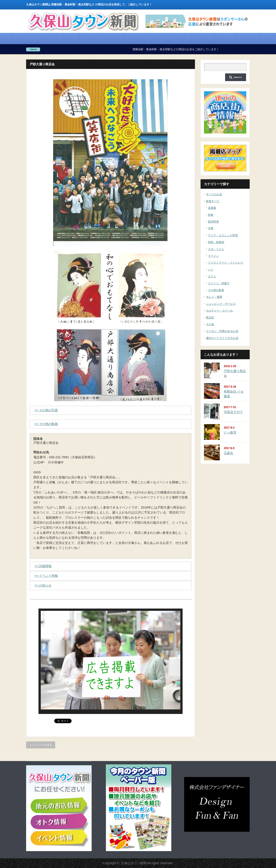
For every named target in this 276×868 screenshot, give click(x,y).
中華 (211, 228)
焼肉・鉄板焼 (216, 242)
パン (211, 270)
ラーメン (213, 256)
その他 (210, 324)
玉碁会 (228, 453)
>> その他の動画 (46, 424)
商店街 (210, 318)
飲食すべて (213, 201)
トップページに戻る (41, 745)
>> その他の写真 (46, 410)
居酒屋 (212, 208)
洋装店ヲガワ (233, 412)
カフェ (212, 276)
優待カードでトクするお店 (222, 338)
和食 (211, 215)
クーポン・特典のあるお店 (222, 331)
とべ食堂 (230, 432)
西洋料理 (213, 222)
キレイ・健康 (214, 297)
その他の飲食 (216, 290)
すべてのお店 (214, 194)
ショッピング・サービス (221, 304)
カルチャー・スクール (219, 311)
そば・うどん (216, 249)
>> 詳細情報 (43, 566)
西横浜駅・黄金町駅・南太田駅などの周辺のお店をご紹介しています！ (186, 49)
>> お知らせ (43, 585)
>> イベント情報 (46, 576)
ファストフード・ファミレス (226, 263)
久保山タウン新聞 (134, 863)
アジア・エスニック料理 (223, 235)
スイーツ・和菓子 (219, 283)
